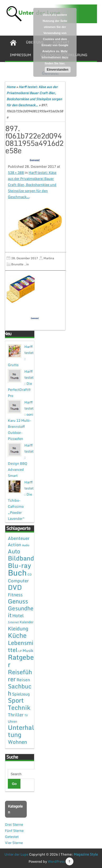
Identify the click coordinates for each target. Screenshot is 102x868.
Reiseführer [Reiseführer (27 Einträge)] (20, 675)
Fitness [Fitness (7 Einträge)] (15, 595)
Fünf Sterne (14, 831)
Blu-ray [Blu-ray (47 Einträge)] (19, 565)
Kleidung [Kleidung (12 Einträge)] (18, 628)
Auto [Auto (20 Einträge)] (14, 551)
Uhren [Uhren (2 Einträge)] (12, 721)
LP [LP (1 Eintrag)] (20, 651)
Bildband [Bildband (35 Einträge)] (21, 558)
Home (11, 87)
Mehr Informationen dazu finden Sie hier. (55, 57)
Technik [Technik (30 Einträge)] (19, 708)
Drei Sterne (14, 824)
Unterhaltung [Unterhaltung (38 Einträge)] (21, 731)
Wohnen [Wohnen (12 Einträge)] (17, 742)
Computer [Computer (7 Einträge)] (18, 581)
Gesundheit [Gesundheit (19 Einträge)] (21, 612)
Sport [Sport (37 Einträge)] (16, 700)
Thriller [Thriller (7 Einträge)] (16, 715)
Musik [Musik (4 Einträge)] (28, 650)
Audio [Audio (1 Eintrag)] (26, 545)
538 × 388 (16, 172)
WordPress (56, 861)
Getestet (12, 837)
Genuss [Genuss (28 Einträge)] (18, 601)
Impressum (20, 55)
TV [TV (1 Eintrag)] (26, 715)
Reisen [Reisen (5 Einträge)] (23, 680)
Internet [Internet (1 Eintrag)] (13, 622)
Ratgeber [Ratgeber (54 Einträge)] (21, 661)
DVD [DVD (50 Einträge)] (15, 587)
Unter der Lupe (16, 854)
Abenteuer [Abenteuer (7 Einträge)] (19, 538)
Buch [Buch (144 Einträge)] (17, 573)
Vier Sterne (14, 843)
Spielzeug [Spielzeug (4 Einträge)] (21, 694)
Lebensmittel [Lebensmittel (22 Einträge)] (21, 646)
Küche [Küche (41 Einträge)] (17, 635)
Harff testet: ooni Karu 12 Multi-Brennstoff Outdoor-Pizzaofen (21, 420)
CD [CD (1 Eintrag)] (30, 574)
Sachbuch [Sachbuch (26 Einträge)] (20, 690)
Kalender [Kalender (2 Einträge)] (27, 622)
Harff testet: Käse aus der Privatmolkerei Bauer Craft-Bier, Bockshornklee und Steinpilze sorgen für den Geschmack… (32, 185)
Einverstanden (58, 70)
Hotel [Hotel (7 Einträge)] (18, 615)
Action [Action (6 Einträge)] (15, 545)
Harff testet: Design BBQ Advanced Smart (21, 460)
